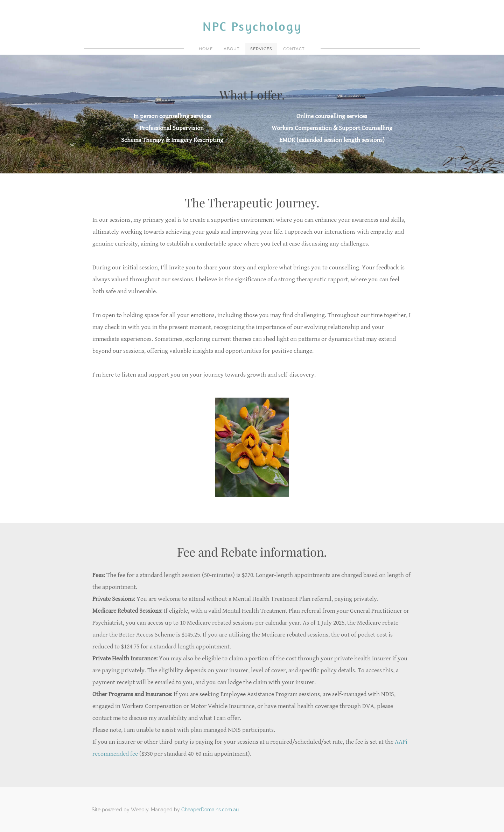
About (232, 49)
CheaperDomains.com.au (210, 810)
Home (206, 49)
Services (261, 49)
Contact (294, 49)
